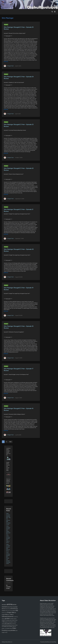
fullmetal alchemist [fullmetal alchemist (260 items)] (7, 616)
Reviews (6, 25)
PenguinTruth (43, 606)
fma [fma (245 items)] (6, 615)
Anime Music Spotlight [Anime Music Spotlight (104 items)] (12, 607)
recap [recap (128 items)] (9, 630)
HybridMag (54, 642)
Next (10, 442)
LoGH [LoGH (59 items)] (3, 624)
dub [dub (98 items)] (15, 613)
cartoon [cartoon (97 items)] (3, 611)
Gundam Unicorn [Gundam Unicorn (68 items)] (13, 619)
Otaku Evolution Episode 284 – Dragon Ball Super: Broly (8, 530)
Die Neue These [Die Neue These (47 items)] (4, 613)
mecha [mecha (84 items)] (10, 625)
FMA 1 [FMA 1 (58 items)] (9, 615)
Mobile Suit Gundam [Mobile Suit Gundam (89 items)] (8, 626)
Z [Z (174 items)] (7, 632)
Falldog (41, 605)
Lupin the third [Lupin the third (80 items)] (5, 625)
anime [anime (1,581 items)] (10, 604)
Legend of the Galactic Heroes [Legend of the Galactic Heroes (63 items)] (11, 622)
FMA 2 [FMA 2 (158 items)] (12, 615)
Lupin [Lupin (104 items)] (5, 623)
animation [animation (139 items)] (4, 605)
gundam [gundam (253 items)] (7, 618)
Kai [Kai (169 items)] (4, 622)
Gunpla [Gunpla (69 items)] (3, 620)
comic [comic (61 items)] (6, 611)
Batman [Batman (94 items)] (3, 609)
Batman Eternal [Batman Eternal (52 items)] (8, 609)
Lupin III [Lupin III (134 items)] (9, 623)
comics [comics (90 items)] (14, 611)
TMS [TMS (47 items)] (6, 633)
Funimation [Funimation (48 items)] (15, 617)
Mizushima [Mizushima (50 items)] (13, 625)
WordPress (47, 642)
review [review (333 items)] (13, 630)
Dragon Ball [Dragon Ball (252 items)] (11, 612)
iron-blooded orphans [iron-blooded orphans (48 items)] (8, 620)
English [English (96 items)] (3, 615)
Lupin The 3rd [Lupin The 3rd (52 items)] (13, 624)
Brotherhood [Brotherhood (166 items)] (14, 609)
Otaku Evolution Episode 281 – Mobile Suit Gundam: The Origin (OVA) (8, 558)
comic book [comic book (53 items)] (10, 611)
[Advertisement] (29, 606)
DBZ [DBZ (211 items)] (17, 610)
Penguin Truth (11, 66)
